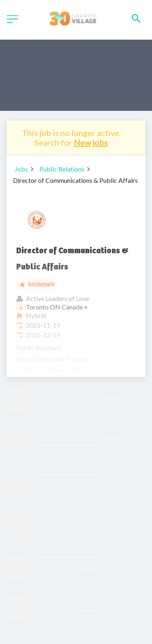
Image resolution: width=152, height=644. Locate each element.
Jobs (21, 169)
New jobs (91, 142)
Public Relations (62, 169)
